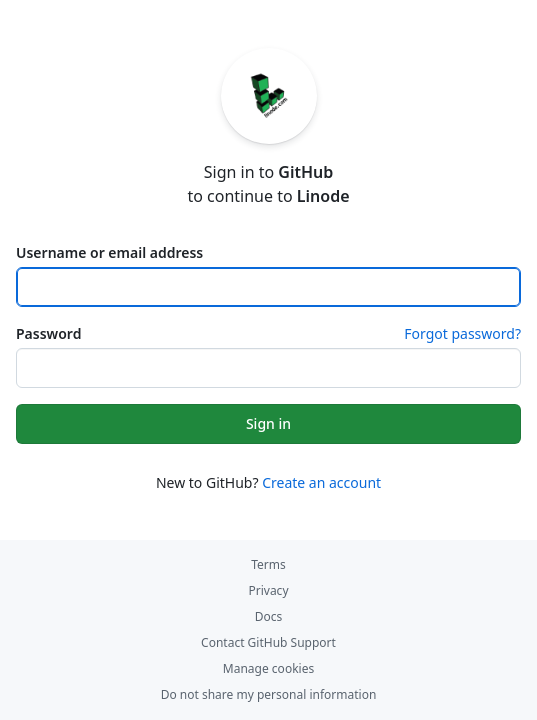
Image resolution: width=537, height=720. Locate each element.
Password (48, 333)
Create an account (321, 482)
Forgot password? (462, 333)
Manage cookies (268, 668)
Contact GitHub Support (268, 642)
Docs (269, 616)
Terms (268, 564)
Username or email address (109, 252)
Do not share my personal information (269, 694)
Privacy (268, 590)
